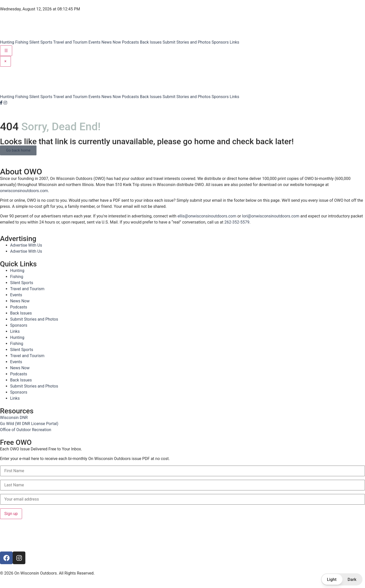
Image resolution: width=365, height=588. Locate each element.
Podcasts (130, 42)
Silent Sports (41, 42)
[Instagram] (5, 103)
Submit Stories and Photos (186, 42)
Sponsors (220, 42)
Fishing (22, 42)
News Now (111, 42)
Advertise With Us (26, 245)
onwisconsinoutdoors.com (24, 191)
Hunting (7, 42)
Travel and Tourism (70, 42)
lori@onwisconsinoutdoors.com (271, 216)
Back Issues (151, 42)
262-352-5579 (237, 222)
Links (234, 42)
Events (94, 42)
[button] (342, 579)
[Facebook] (2, 103)
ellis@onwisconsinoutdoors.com (207, 216)
